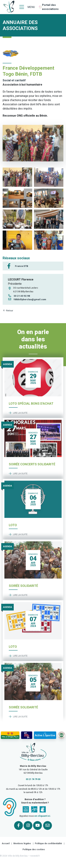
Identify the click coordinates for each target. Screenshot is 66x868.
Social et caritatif (14, 80)
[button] (17, 177)
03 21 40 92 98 (19, 296)
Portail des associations (50, 7)
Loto (13, 525)
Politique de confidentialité (48, 843)
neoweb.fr (35, 856)
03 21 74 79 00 (33, 779)
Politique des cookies (34, 849)
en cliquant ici (42, 816)
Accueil (6, 843)
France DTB (22, 266)
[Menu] (27, 7)
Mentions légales (22, 843)
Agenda (7, 364)
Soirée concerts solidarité (32, 464)
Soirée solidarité (23, 586)
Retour (8, 310)
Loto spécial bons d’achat (31, 403)
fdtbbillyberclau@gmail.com (27, 299)
